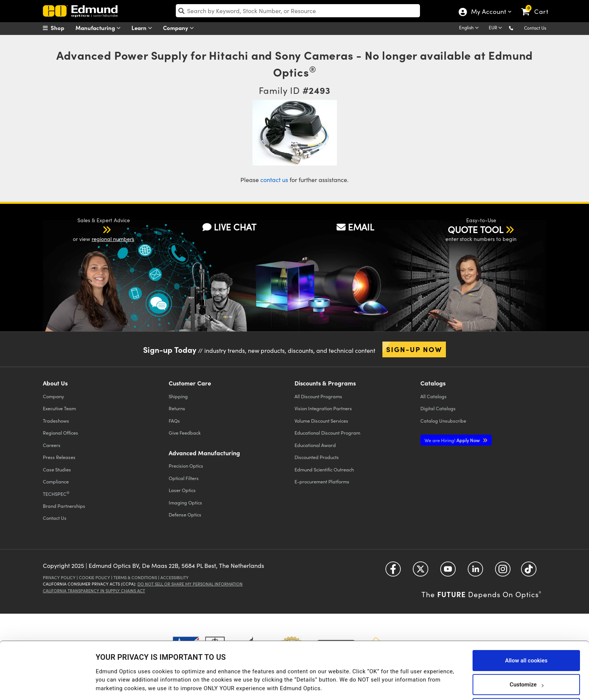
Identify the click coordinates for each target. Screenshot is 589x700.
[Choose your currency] (497, 28)
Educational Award (315, 445)
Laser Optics (182, 490)
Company (180, 28)
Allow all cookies (526, 632)
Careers (52, 445)
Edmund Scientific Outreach (324, 469)
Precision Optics (186, 466)
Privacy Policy (59, 577)
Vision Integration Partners (323, 408)
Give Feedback (185, 433)
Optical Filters (184, 478)
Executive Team (59, 408)
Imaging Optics (185, 502)
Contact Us (535, 28)
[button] (517, 28)
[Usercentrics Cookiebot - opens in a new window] (49, 685)
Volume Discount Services (321, 421)
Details (105, 680)
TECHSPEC (56, 494)
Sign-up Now (414, 349)
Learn (143, 28)
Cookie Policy (94, 577)
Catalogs (433, 396)
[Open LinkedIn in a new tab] (475, 572)
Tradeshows (56, 421)
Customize (526, 656)
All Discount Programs (318, 396)
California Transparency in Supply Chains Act (94, 591)
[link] (538, 6)
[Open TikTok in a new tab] (529, 572)
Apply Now (453, 440)
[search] (298, 11)
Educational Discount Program (327, 433)
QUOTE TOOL (476, 229)
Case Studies (57, 469)
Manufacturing (100, 28)
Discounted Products (317, 457)
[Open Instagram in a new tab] (503, 572)
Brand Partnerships (64, 506)
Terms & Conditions (135, 577)
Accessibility (174, 577)
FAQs (174, 421)
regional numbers (113, 239)
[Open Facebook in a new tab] (393, 572)
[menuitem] (62, 28)
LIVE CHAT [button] (229, 227)
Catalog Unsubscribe (443, 421)
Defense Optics (185, 514)
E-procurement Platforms (322, 481)
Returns (177, 408)
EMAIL (355, 227)
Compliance (56, 481)
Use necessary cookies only (526, 680)
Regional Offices (60, 433)
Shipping (178, 396)
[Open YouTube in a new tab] (448, 572)
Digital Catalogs (438, 408)
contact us (274, 180)
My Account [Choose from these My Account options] (488, 12)
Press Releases (59, 457)
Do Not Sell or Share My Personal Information (190, 584)
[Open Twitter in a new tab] (421, 572)
